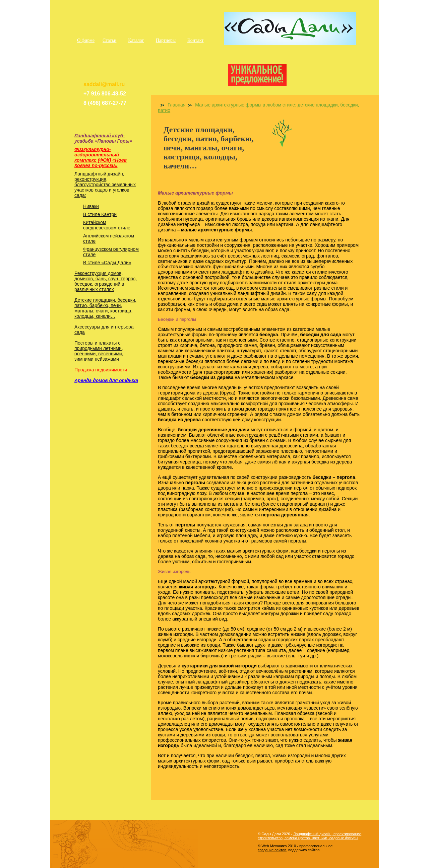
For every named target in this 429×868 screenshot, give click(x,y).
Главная (176, 105)
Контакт (195, 40)
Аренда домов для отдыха (106, 380)
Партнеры (166, 40)
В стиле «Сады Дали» (107, 263)
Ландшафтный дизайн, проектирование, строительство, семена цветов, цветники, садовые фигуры (310, 836)
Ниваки (91, 206)
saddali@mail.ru (104, 84)
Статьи (109, 40)
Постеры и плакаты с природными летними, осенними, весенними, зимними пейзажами (99, 351)
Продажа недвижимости (101, 370)
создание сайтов (272, 850)
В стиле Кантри (100, 214)
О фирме (86, 40)
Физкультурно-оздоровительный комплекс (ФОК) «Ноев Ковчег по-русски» (101, 157)
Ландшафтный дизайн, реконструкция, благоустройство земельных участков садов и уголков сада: (105, 185)
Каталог (136, 40)
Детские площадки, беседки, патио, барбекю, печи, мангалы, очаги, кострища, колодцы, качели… (105, 308)
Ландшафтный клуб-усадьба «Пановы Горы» (103, 138)
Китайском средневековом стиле (107, 225)
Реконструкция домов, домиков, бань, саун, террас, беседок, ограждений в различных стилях (106, 281)
